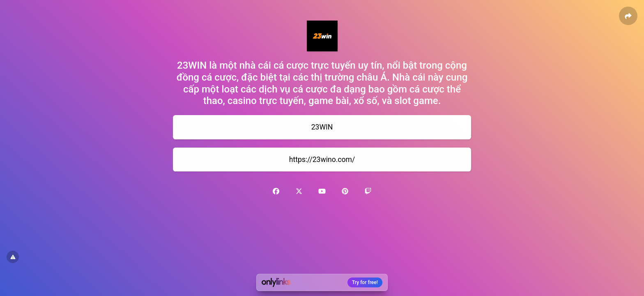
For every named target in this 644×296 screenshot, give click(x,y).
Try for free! (365, 282)
